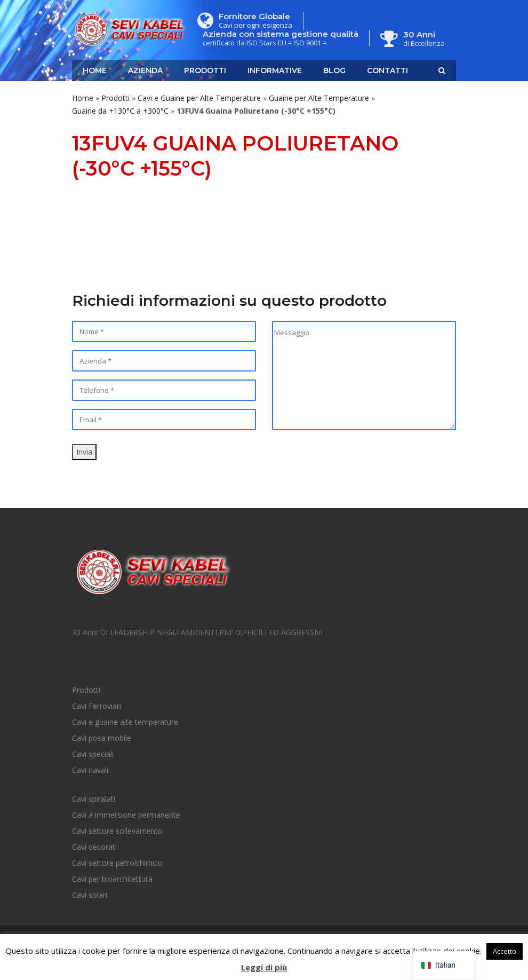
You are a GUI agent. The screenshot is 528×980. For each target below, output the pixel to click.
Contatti (387, 70)
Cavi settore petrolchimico (117, 863)
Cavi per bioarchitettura (112, 879)
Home (95, 70)
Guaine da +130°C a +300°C (120, 111)
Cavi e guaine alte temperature (125, 722)
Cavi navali (90, 770)
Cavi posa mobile (102, 738)
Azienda (145, 70)
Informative (275, 70)
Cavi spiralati (94, 799)
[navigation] (444, 965)
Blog (334, 70)
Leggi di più (264, 967)
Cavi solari (90, 895)
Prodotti (205, 70)
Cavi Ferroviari (97, 706)
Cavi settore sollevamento (117, 831)
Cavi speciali (93, 754)
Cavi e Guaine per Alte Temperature (199, 98)
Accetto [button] (505, 951)
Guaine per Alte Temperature (319, 98)
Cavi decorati (94, 847)
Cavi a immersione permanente (126, 815)
